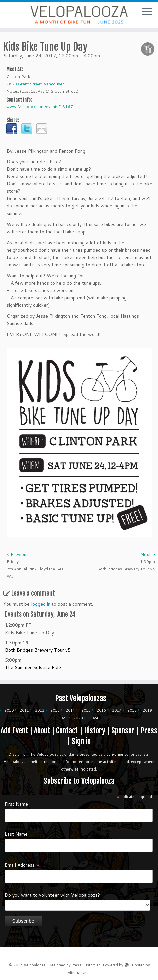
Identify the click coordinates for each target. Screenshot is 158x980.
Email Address (22, 865)
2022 (63, 718)
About (42, 731)
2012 (40, 710)
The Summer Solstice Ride (33, 667)
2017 (117, 710)
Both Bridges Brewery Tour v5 (38, 650)
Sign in (81, 741)
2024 (94, 718)
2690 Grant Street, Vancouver (35, 84)
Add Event (14, 731)
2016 (101, 710)
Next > (148, 554)
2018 (132, 710)
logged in (41, 604)
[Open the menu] (147, 12)
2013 (55, 710)
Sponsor (123, 731)
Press (149, 731)
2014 (70, 710)
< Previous (18, 554)
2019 (147, 710)
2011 (24, 710)
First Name (16, 804)
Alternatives (78, 973)
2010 (9, 710)
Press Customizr (86, 965)
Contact (67, 731)
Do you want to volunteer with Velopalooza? (52, 895)
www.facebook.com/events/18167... (41, 106)
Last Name (16, 834)
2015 (86, 710)
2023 (78, 718)
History (95, 731)
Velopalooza (35, 965)
